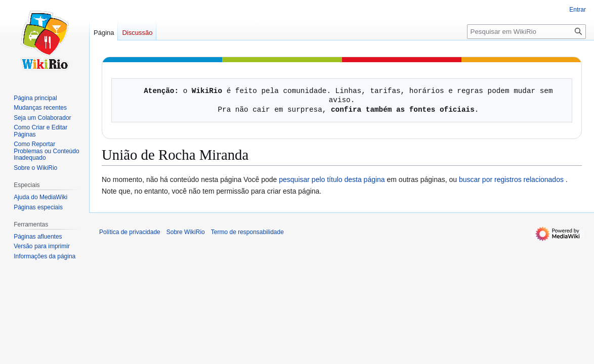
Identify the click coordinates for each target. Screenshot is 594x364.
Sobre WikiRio (186, 232)
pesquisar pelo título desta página (332, 179)
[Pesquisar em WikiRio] (526, 32)
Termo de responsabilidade (247, 232)
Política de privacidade (130, 232)
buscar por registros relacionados (511, 179)
